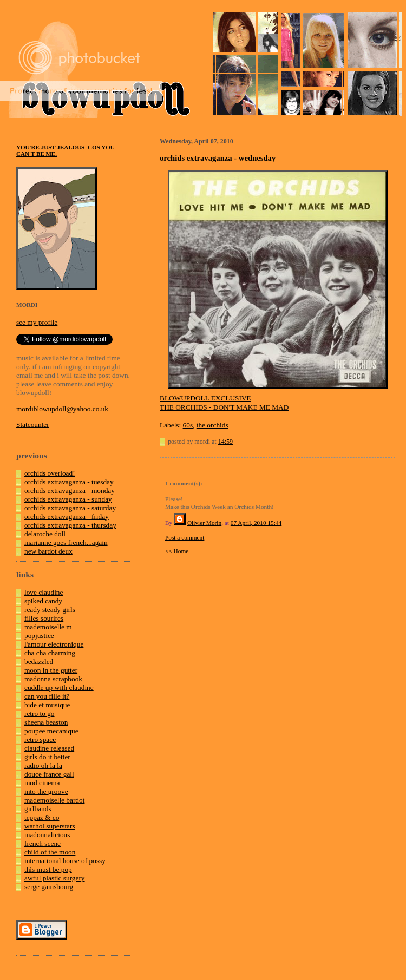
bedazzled (39, 662)
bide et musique (47, 705)
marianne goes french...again (66, 542)
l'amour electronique (54, 644)
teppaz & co (42, 817)
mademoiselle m (48, 627)
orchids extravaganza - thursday (70, 525)
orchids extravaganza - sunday (68, 499)
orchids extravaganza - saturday (70, 508)
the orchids (212, 425)
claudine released (49, 748)
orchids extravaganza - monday (70, 491)
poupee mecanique (51, 731)
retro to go (40, 713)
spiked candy (43, 601)
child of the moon (50, 852)
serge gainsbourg (49, 887)
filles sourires (44, 618)
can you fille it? (47, 696)
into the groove (46, 791)
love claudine (44, 592)
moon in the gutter (51, 670)
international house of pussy (65, 861)
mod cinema (42, 783)
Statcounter (33, 425)
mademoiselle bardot (54, 800)
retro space (40, 739)
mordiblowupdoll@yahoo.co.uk (62, 409)
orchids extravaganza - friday (67, 517)
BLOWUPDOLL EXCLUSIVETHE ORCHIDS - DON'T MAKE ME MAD (224, 403)
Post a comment (185, 537)
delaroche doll (45, 534)
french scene (42, 843)
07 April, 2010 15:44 (256, 523)
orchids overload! (50, 473)
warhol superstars (50, 826)
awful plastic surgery (55, 878)
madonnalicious (47, 835)
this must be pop (48, 869)
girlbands (38, 809)
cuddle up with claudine (59, 688)
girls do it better (47, 757)
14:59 (225, 442)
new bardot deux (48, 551)
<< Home (177, 551)
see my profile (37, 322)
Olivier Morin (204, 523)
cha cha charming (50, 653)
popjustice (39, 636)
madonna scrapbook (53, 679)
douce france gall (49, 774)
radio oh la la (43, 765)
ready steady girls (50, 610)
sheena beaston (46, 722)
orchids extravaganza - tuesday (69, 482)
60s (188, 425)
